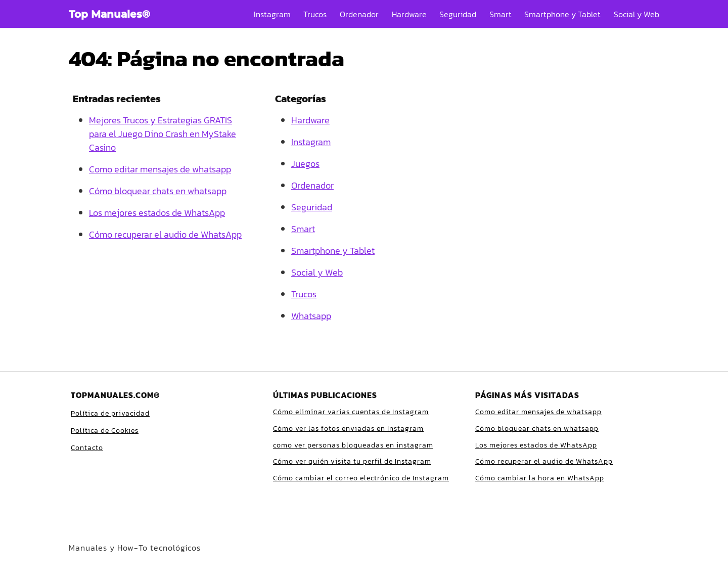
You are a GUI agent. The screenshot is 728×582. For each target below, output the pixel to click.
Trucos (315, 14)
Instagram (272, 14)
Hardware (409, 14)
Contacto (87, 448)
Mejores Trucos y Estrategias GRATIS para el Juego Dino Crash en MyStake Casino (163, 134)
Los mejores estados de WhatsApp (157, 213)
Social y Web (636, 14)
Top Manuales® (109, 14)
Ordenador (359, 14)
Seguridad (458, 14)
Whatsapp (311, 316)
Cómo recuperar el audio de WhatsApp (165, 234)
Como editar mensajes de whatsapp (160, 169)
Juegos (305, 164)
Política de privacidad (110, 413)
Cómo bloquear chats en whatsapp (158, 191)
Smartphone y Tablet (562, 14)
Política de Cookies (105, 431)
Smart (500, 14)
